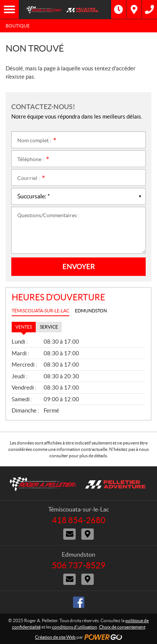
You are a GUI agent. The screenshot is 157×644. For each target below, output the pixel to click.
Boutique (18, 26)
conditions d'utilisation (75, 627)
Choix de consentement (122, 627)
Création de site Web (55, 637)
